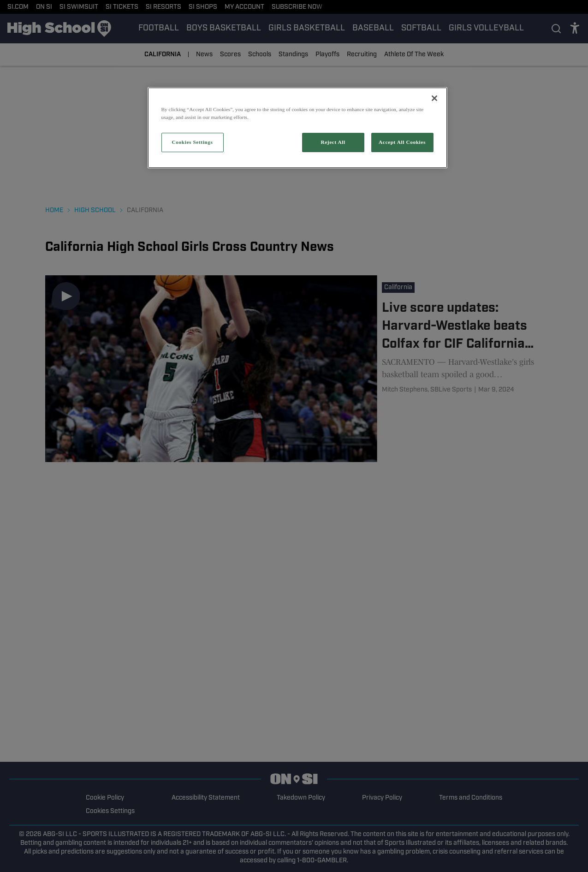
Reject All (333, 142)
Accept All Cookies (402, 142)
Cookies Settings (192, 142)
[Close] (434, 98)
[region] (297, 128)
